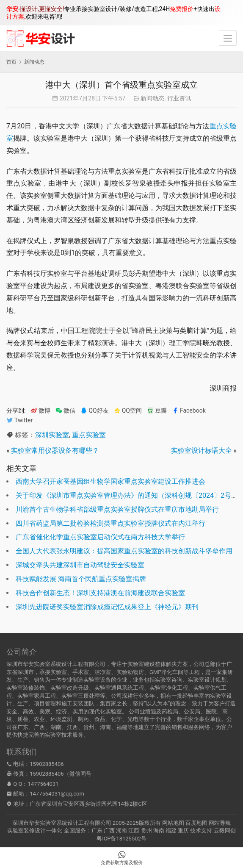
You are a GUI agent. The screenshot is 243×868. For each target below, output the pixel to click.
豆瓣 (157, 411)
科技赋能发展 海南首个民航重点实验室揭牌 (81, 579)
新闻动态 (152, 98)
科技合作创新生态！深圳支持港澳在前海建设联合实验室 (100, 593)
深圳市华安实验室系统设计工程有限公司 (62, 823)
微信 (65, 411)
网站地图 (173, 823)
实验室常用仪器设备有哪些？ (55, 451)
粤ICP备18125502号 (121, 839)
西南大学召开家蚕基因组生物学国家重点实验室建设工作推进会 (110, 481)
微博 (40, 411)
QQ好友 (94, 411)
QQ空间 (128, 411)
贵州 (146, 831)
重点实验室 (89, 435)
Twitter (19, 420)
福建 (171, 831)
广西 (109, 831)
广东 (97, 831)
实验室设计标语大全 (202, 451)
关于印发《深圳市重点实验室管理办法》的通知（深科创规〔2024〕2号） (127, 495)
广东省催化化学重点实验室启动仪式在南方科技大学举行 (100, 537)
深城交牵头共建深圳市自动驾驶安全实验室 (80, 565)
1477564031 (43, 784)
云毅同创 (225, 831)
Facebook (189, 411)
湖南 (121, 831)
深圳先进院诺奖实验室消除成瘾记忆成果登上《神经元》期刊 (107, 607)
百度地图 (196, 823)
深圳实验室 (52, 435)
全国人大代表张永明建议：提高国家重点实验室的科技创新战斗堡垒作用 (124, 551)
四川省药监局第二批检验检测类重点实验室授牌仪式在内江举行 (110, 523)
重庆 (183, 831)
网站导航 (220, 823)
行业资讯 (179, 98)
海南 (159, 831)
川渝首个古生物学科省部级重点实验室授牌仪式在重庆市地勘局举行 (117, 509)
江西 (134, 831)
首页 (11, 62)
